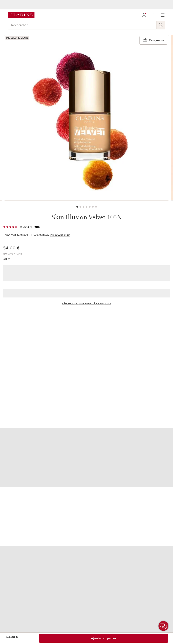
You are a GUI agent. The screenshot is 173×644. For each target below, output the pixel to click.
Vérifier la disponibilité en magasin (87, 304)
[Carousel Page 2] (80, 207)
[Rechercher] (82, 25)
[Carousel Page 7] (96, 207)
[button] (163, 626)
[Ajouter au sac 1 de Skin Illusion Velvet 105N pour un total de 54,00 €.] (104, 638)
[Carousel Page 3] (83, 207)
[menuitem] (144, 15)
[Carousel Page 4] (87, 207)
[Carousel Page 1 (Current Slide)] (77, 207)
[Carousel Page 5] (90, 207)
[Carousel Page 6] (93, 207)
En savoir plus (60, 235)
